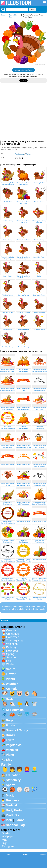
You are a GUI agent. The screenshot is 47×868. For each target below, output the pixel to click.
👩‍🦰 (27, 769)
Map (5, 840)
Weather (12, 684)
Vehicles (12, 750)
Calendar (12, 630)
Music (10, 795)
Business (13, 800)
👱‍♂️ (34, 769)
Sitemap (26, 854)
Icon (9, 820)
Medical (11, 805)
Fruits (10, 740)
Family (6, 765)
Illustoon (3, 15)
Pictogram (8, 846)
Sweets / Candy (17, 730)
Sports (11, 785)
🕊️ (34, 704)
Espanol (8, 854)
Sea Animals (15, 710)
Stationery (13, 780)
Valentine (12, 644)
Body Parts (14, 810)
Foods (10, 725)
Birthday (11, 647)
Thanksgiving (13, 15)
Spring (10, 654)
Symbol (20, 820)
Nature (11, 669)
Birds (10, 699)
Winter (10, 664)
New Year (12, 651)
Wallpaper (8, 836)
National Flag (15, 825)
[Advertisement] (23, 113)
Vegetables (14, 745)
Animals (12, 689)
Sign (5, 843)
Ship (9, 760)
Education (13, 775)
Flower (11, 674)
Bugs (10, 720)
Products (12, 815)
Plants (10, 679)
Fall (8, 661)
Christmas (12, 634)
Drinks (11, 735)
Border (6, 833)
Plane (10, 755)
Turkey (11, 17)
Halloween (13, 637)
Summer (11, 657)
